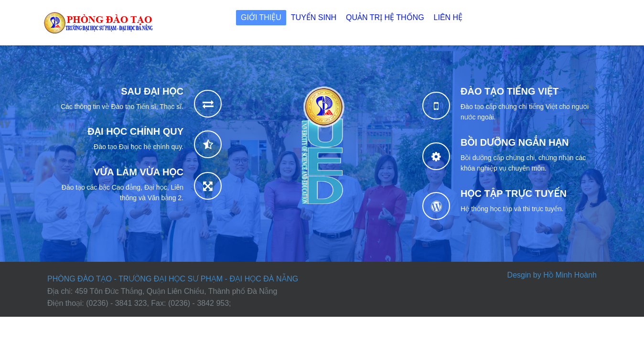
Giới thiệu (261, 17)
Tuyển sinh (314, 17)
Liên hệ (448, 17)
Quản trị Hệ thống (385, 17)
